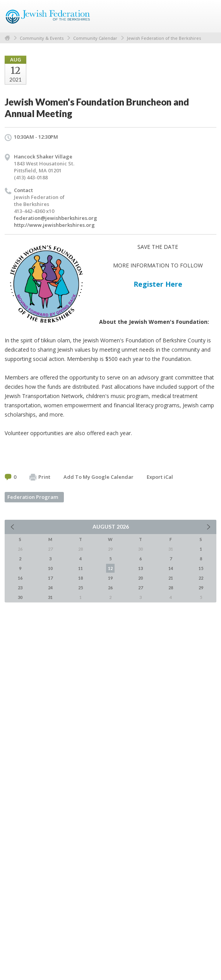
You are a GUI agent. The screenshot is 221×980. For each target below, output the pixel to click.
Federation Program (33, 497)
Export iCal (160, 477)
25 (81, 588)
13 (140, 568)
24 (50, 588)
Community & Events (42, 38)
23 (20, 588)
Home (7, 38)
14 (171, 568)
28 (171, 588)
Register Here (158, 284)
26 (110, 588)
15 (201, 568)
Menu (207, 16)
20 (140, 578)
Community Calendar (95, 38)
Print (40, 477)
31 (50, 597)
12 (110, 568)
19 (110, 578)
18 (81, 578)
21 (171, 578)
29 (201, 588)
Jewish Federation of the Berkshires (164, 38)
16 (20, 578)
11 (81, 568)
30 (20, 597)
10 (50, 568)
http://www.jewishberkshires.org (54, 225)
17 (50, 578)
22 (201, 578)
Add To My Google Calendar (99, 477)
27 (140, 588)
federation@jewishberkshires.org (56, 218)
